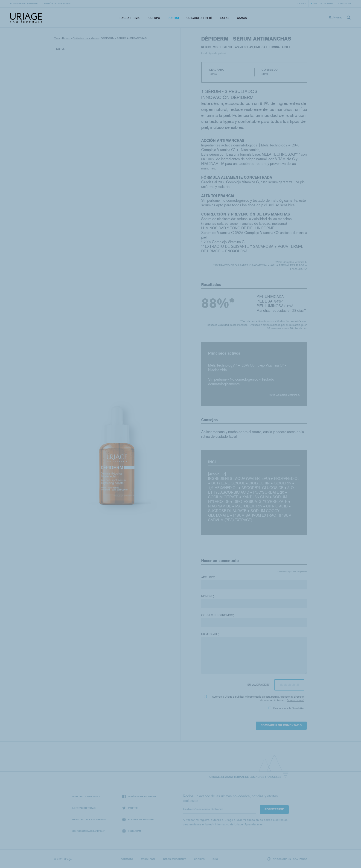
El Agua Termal (129, 18)
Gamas (242, 18)
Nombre (208, 596)
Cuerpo (154, 18)
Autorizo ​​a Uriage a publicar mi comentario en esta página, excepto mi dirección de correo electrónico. (254, 698)
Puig (215, 859)
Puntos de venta (323, 3)
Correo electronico (218, 615)
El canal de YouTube (138, 820)
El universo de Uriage (24, 3)
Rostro (173, 18)
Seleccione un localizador (287, 859)
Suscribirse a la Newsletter (286, 708)
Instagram (132, 831)
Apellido (208, 577)
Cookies (199, 859)
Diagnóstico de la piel (57, 3)
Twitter (130, 808)
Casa (57, 38)
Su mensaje (210, 634)
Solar (225, 18)
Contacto (345, 3)
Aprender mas (295, 700)
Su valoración (259, 685)
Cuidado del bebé (200, 18)
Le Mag (302, 3)
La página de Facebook (139, 797)
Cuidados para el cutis (86, 38)
